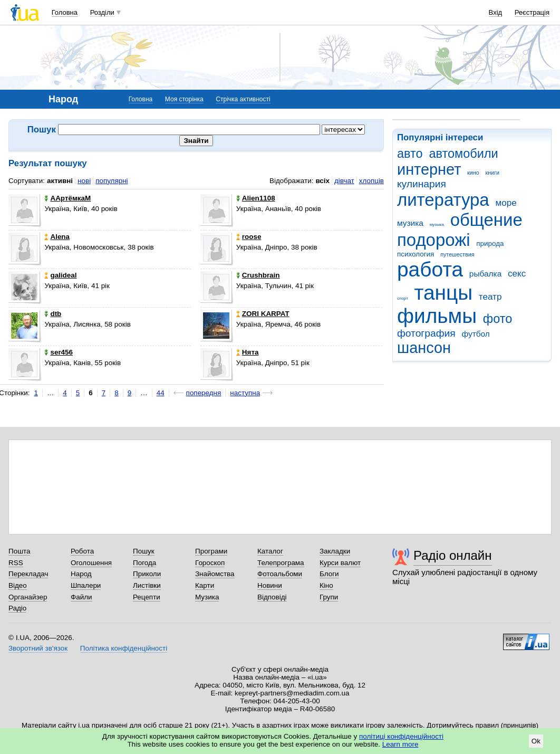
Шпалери (86, 585)
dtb (53, 314)
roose (249, 237)
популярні (112, 181)
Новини (270, 585)
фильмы (437, 316)
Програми (211, 551)
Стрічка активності (243, 99)
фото (498, 319)
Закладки (335, 551)
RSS (16, 563)
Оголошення (91, 563)
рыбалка (485, 274)
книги (492, 173)
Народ (81, 574)
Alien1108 (256, 198)
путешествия (457, 254)
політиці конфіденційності (401, 736)
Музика (207, 597)
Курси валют (340, 563)
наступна (245, 393)
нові (84, 181)
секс (517, 274)
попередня (204, 393)
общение (486, 220)
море (506, 203)
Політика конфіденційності (124, 648)
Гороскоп (210, 563)
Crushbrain (258, 275)
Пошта (19, 551)
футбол (475, 334)
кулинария (422, 184)
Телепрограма (281, 563)
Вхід (496, 12)
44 (161, 393)
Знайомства (215, 574)
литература (443, 200)
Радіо (17, 608)
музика (410, 223)
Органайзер (28, 597)
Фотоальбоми (280, 574)
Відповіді (272, 597)
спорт (403, 298)
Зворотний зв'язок (38, 648)
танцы (444, 293)
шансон (424, 348)
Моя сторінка (184, 99)
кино (473, 173)
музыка (437, 225)
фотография (426, 333)
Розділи (102, 12)
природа (490, 244)
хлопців (371, 181)
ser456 (59, 352)
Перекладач (28, 574)
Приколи (147, 574)
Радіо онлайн (453, 555)
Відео (18, 585)
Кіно (326, 585)
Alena (57, 237)
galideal (60, 275)
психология (416, 254)
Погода (144, 563)
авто (410, 154)
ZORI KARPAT (263, 314)
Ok (536, 741)
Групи (329, 597)
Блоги (329, 574)
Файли (81, 597)
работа (430, 269)
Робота (82, 551)
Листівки (147, 585)
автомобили (463, 154)
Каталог (270, 551)
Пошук (144, 551)
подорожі (434, 240)
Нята (248, 352)
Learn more (400, 744)
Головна (65, 12)
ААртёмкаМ (67, 198)
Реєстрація (532, 12)
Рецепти (147, 597)
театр (490, 297)
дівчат (344, 181)
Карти (205, 585)
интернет (429, 169)
